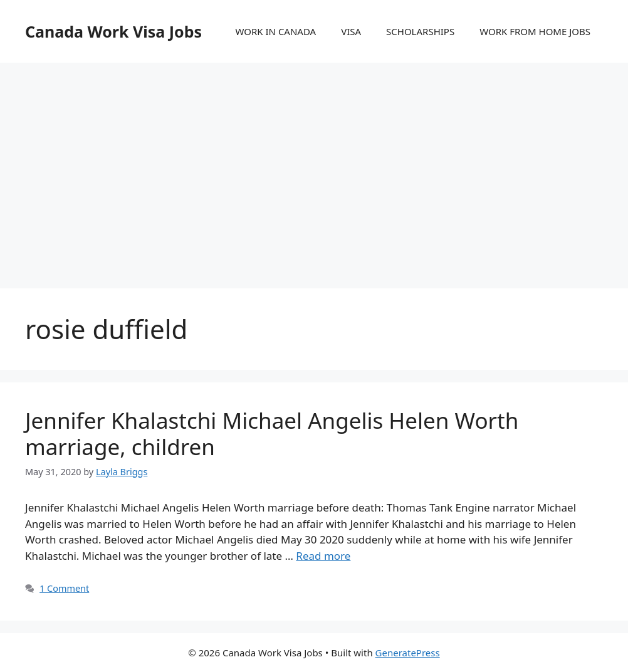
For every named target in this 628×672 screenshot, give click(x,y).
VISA (351, 31)
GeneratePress (408, 653)
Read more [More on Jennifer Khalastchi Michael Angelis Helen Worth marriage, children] (323, 556)
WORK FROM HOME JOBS (535, 31)
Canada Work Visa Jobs (113, 31)
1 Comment (64, 588)
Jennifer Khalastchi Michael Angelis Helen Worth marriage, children (272, 433)
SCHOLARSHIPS (420, 31)
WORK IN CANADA (275, 31)
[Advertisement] (314, 163)
